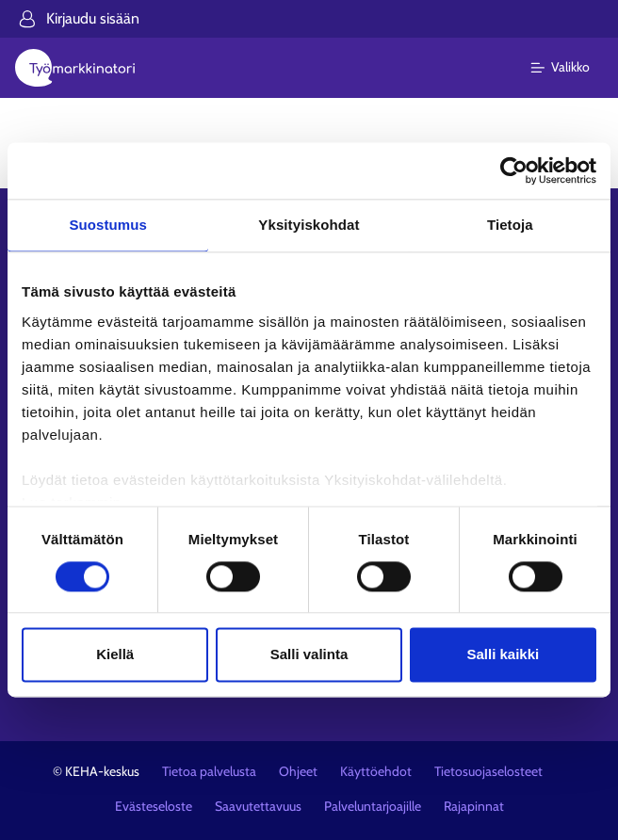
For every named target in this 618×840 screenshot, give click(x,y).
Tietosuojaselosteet (488, 771)
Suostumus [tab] (108, 225)
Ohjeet (298, 771)
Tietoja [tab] (510, 225)
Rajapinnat (474, 806)
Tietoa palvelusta (209, 771)
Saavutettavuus (258, 806)
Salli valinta (309, 655)
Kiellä (115, 655)
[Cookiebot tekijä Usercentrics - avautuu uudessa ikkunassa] (514, 170)
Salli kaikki (503, 655)
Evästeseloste (154, 806)
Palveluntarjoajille (373, 806)
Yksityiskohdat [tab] (309, 225)
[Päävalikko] (571, 68)
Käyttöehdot (376, 771)
